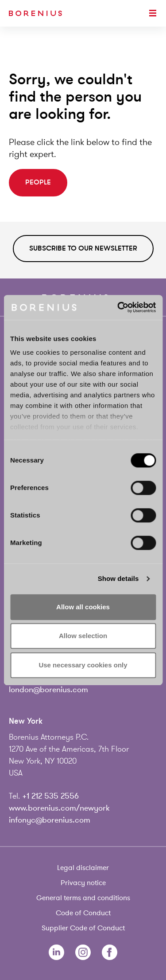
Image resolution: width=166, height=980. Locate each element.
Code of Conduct (83, 913)
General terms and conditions (83, 898)
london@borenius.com (48, 690)
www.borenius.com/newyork (59, 808)
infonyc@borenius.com (50, 820)
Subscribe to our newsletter (83, 248)
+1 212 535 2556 (50, 796)
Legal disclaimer (83, 868)
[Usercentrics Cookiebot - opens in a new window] (118, 307)
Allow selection (83, 636)
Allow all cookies (83, 607)
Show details (118, 578)
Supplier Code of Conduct (83, 928)
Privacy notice (83, 883)
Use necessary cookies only (83, 665)
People (38, 182)
